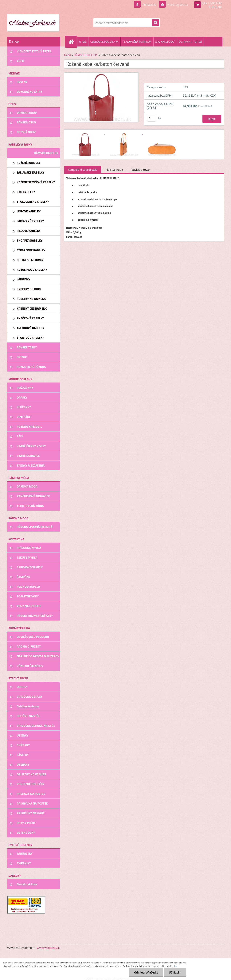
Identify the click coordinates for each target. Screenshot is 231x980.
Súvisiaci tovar (141, 170)
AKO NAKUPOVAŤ (165, 42)
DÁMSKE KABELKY (86, 55)
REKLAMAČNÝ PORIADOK (137, 42)
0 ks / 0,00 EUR (212, 3)
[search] (155, 23)
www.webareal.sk (48, 948)
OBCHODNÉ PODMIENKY (104, 42)
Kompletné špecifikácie (83, 170)
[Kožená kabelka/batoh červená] (85, 133)
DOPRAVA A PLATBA (190, 42)
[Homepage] (73, 42)
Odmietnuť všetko (146, 972)
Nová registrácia (177, 5)
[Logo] (33, 23)
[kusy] (151, 118)
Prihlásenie (149, 5)
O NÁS (83, 42)
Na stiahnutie (114, 170)
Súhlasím (175, 972)
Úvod (67, 55)
